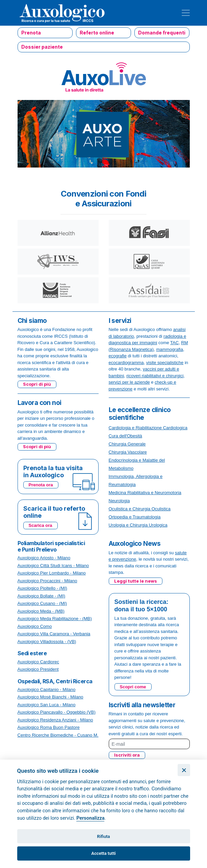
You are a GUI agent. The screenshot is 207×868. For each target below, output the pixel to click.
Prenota (31, 33)
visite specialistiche (165, 363)
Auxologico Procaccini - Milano (47, 581)
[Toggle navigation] (186, 13)
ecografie (118, 356)
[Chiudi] (184, 770)
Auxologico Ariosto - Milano (44, 558)
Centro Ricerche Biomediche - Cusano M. (58, 735)
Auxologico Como (35, 626)
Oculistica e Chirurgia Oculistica (140, 509)
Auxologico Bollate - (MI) (42, 596)
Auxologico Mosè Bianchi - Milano (50, 697)
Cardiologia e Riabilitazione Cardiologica (148, 428)
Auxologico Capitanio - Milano (47, 690)
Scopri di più (37, 384)
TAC (174, 343)
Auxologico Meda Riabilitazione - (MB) (55, 619)
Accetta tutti (103, 853)
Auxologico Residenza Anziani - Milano (55, 720)
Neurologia (119, 501)
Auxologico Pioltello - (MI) (42, 588)
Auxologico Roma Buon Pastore (49, 727)
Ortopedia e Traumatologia (135, 517)
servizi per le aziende (129, 382)
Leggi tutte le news (136, 581)
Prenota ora (41, 485)
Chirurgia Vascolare (128, 452)
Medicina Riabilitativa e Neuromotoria (145, 493)
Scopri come (133, 687)
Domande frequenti (162, 33)
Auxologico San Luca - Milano (47, 705)
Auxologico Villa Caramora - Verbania (54, 634)
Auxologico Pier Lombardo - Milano (52, 573)
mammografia (169, 349)
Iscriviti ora (127, 755)
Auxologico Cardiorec (38, 662)
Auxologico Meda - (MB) (41, 611)
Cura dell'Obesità (125, 436)
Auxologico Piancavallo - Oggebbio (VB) (57, 712)
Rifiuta (103, 836)
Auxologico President (38, 669)
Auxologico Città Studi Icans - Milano (53, 566)
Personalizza (90, 818)
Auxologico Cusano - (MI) (42, 603)
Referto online (97, 33)
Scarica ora (41, 525)
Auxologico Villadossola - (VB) (47, 642)
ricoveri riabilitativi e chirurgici (155, 376)
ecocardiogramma (126, 363)
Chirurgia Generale (127, 444)
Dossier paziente (42, 47)
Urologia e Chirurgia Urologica (138, 525)
